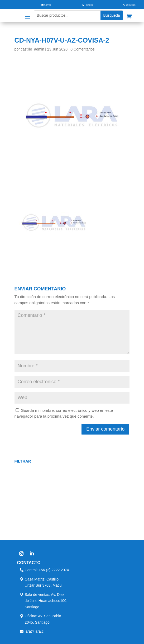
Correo (48, 5)
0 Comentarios (82, 49)
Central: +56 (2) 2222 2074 (47, 570)
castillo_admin (33, 49)
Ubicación (131, 5)
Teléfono (89, 5)
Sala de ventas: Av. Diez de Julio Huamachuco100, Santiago (46, 601)
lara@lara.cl (35, 631)
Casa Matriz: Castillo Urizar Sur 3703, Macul (44, 582)
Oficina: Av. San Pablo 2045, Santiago (43, 619)
